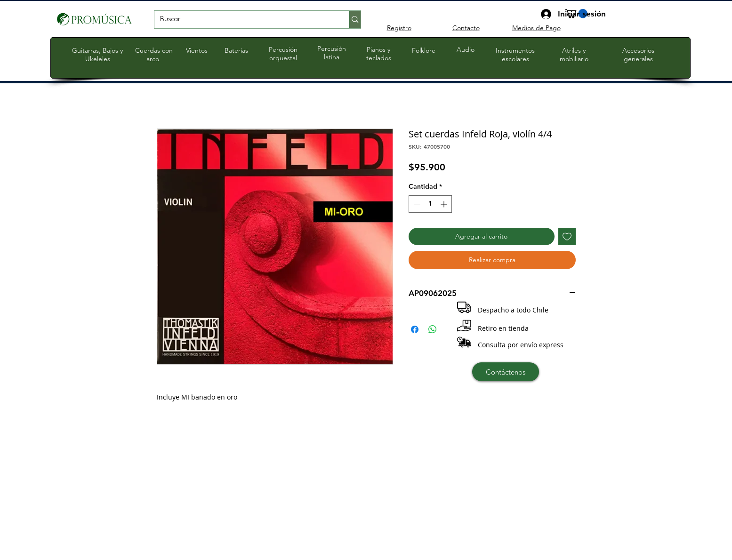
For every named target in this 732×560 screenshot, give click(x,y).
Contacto (466, 28)
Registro (399, 28)
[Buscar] (245, 20)
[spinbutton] (430, 204)
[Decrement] (416, 204)
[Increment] (445, 204)
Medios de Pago (536, 28)
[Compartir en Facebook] (415, 329)
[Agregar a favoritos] (567, 236)
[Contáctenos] (506, 372)
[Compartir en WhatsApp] (433, 329)
